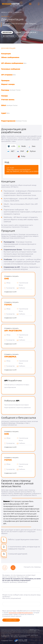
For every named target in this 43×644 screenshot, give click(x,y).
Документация (7, 32)
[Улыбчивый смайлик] (5, 568)
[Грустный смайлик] (13, 568)
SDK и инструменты (8, 36)
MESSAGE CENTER (7, 12)
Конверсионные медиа (21, 405)
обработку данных (34, 630)
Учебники (18, 32)
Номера (26, 385)
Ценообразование (10, 387)
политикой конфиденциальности (21, 613)
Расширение (22, 36)
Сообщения (19, 385)
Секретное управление (23, 408)
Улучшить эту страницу (32, 567)
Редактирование (10, 408)
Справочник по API (31, 32)
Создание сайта (14, 640)
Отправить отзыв (11, 620)
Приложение (8, 405)
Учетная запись (9, 385)
